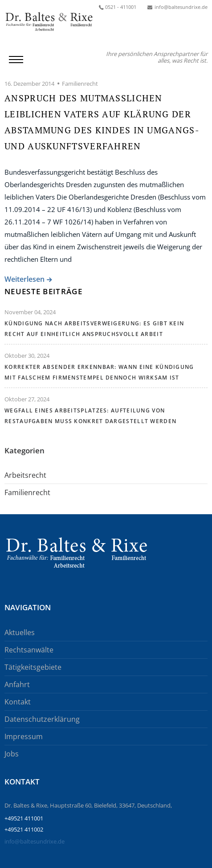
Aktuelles (20, 632)
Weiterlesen (24, 280)
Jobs (12, 754)
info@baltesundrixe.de (35, 841)
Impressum (24, 736)
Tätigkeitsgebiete (33, 667)
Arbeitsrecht (25, 475)
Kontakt (18, 702)
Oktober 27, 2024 (27, 399)
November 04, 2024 (30, 312)
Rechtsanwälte (29, 650)
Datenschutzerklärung (42, 719)
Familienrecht (80, 84)
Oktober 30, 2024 (27, 356)
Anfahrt (17, 684)
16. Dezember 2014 (29, 84)
